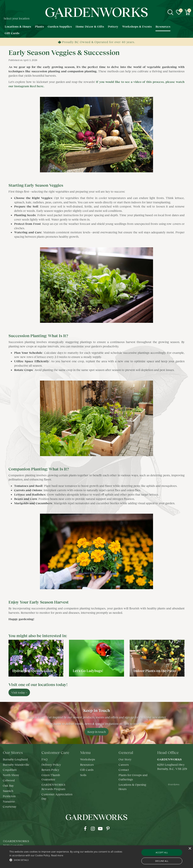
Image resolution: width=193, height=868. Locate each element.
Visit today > (19, 692)
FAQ (44, 759)
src (170, 12)
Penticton (9, 796)
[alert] (96, 857)
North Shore (11, 775)
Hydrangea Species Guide (33, 671)
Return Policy (50, 770)
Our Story (125, 759)
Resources (87, 764)
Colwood (9, 780)
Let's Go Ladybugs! (88, 671)
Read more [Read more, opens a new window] (57, 855)
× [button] (190, 849)
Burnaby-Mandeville (16, 764)
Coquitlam (10, 770)
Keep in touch (97, 732)
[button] (66, 860)
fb (85, 829)
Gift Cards (87, 770)
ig (93, 829)
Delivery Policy (51, 764)
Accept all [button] (162, 852)
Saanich (8, 791)
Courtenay (10, 806)
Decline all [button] (162, 861)
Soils (83, 775)
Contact (124, 770)
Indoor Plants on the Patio (155, 671)
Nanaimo (9, 801)
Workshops (88, 759)
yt (100, 829)
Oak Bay (8, 785)
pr (108, 829)
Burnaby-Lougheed (15, 759)
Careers (124, 764)
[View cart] (187, 12)
